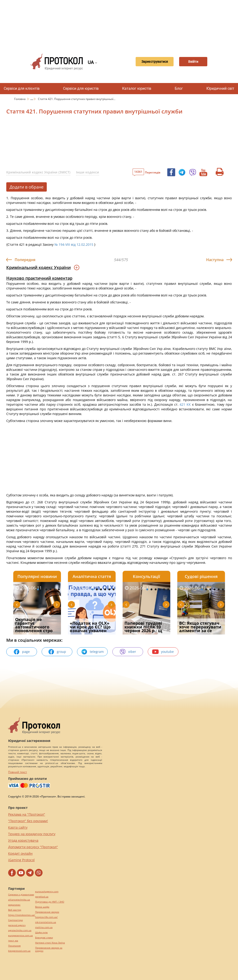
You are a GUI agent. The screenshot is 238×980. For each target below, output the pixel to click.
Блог (179, 88)
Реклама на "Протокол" (27, 814)
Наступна (215, 260)
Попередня (25, 260)
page (22, 652)
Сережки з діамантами (21, 895)
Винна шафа (42, 907)
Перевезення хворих (47, 912)
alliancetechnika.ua (19, 900)
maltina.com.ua (44, 927)
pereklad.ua (42, 897)
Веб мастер (15, 910)
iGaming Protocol (21, 860)
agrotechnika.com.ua (20, 930)
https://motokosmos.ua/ (22, 915)
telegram (92, 652)
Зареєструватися (150, 62)
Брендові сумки (44, 938)
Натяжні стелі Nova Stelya (50, 943)
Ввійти (193, 62)
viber (128, 652)
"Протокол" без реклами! (28, 821)
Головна (20, 99)
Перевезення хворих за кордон (49, 949)
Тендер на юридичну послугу (32, 834)
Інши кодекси (88, 172)
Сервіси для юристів (81, 88)
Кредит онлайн (20, 853)
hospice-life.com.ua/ (46, 917)
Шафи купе (41, 932)
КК (189, 404)
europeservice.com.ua (20, 935)
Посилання (14, 946)
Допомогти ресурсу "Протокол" (33, 847)
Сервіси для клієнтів (22, 88)
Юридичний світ (220, 88)
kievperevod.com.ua (19, 951)
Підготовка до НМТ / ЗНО (50, 902)
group (57, 652)
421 (183, 404)
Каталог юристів (137, 88)
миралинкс (14, 905)
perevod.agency (17, 925)
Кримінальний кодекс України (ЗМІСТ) (38, 172)
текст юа (13, 941)
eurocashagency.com (47, 892)
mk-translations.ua (46, 922)
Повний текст (18, 772)
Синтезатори (15, 920)
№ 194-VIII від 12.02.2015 (74, 244)
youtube (163, 652)
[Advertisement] (121, 23)
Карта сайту (18, 827)
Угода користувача (23, 840)
